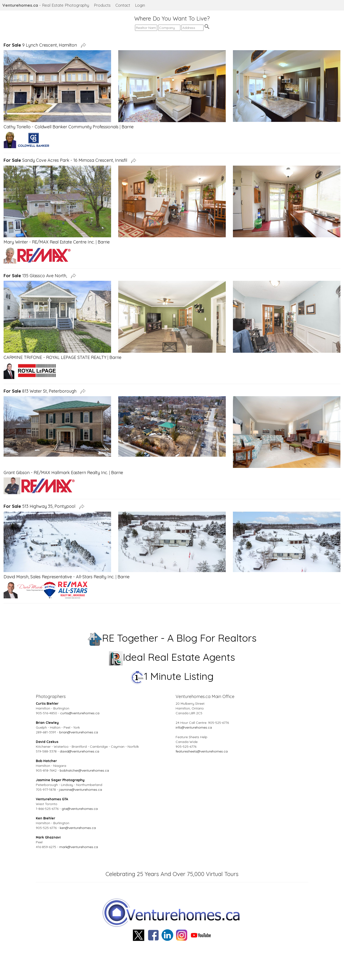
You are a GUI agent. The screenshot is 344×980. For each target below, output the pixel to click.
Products (102, 5)
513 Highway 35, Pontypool (41, 506)
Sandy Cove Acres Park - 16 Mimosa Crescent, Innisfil (67, 160)
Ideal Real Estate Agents (172, 657)
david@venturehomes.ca (79, 751)
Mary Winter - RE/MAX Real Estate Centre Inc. (49, 242)
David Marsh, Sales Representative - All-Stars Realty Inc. (59, 577)
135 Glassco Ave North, (36, 276)
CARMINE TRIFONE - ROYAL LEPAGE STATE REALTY (55, 357)
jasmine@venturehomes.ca (81, 790)
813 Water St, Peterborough (41, 391)
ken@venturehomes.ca (78, 828)
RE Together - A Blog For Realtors (172, 638)
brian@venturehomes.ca (79, 732)
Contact (123, 5)
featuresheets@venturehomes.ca (202, 751)
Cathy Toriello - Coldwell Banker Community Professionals (61, 127)
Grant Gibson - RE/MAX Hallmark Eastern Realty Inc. (56, 473)
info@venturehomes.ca (194, 727)
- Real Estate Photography (46, 5)
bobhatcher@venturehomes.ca (84, 770)
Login (140, 5)
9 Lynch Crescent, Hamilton (41, 45)
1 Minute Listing (172, 676)
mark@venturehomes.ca (79, 847)
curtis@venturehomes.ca (80, 713)
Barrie (128, 127)
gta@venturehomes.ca (80, 809)
